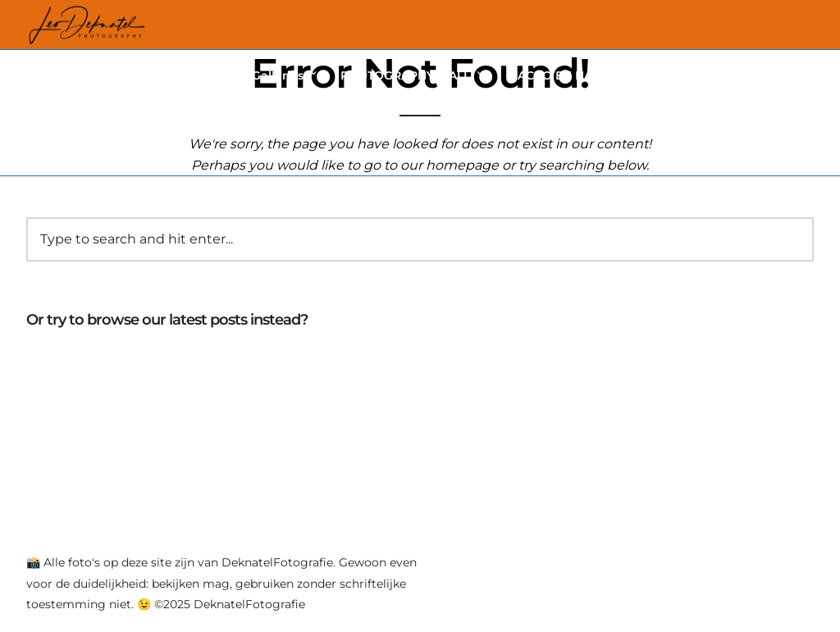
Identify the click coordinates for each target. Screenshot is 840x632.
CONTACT (771, 75)
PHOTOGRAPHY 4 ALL (405, 75)
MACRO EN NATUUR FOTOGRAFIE (606, 75)
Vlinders (203, 75)
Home (135, 75)
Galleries (278, 75)
